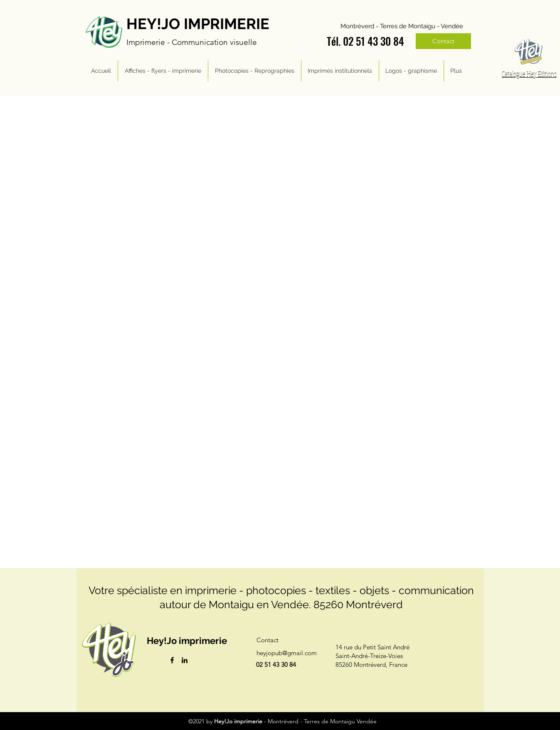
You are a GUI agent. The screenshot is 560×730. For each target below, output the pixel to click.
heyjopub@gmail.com (287, 653)
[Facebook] (172, 660)
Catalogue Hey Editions (529, 74)
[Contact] (443, 41)
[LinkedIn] (185, 660)
